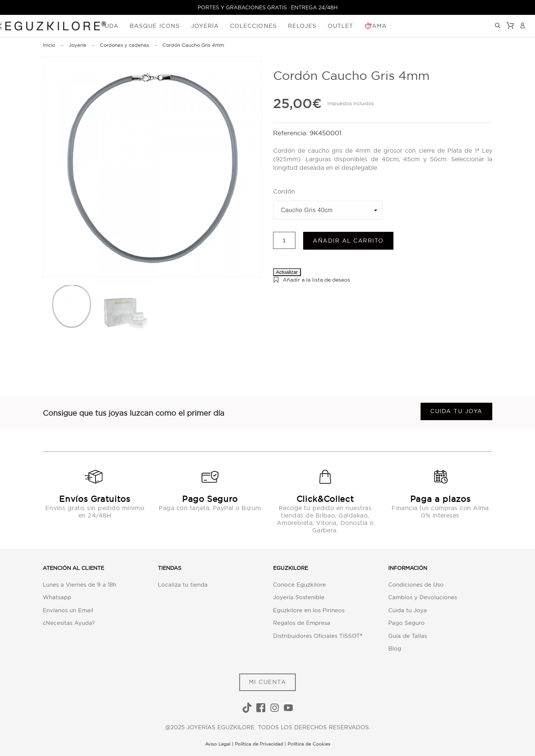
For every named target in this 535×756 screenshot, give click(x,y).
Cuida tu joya (456, 411)
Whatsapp (57, 597)
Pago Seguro (406, 623)
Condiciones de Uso (416, 585)
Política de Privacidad (259, 744)
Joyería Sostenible (299, 597)
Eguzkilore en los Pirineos (309, 610)
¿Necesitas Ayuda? (69, 623)
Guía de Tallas (408, 636)
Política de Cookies (309, 744)
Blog (395, 648)
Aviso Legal (218, 744)
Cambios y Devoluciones (423, 597)
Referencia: (291, 133)
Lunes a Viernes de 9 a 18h (80, 585)
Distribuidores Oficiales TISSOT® (318, 636)
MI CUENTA (268, 682)
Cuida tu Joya (408, 610)
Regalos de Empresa (302, 623)
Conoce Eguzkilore (299, 585)
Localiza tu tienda (183, 585)
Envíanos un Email (68, 610)
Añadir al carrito (348, 241)
